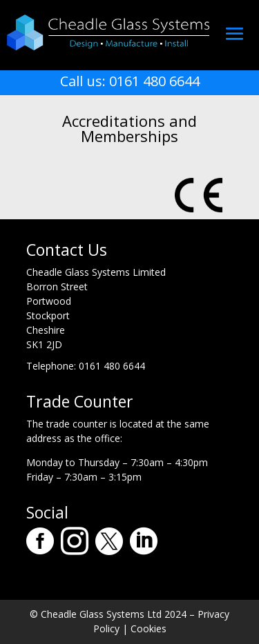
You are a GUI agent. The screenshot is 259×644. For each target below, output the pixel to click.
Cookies (148, 628)
